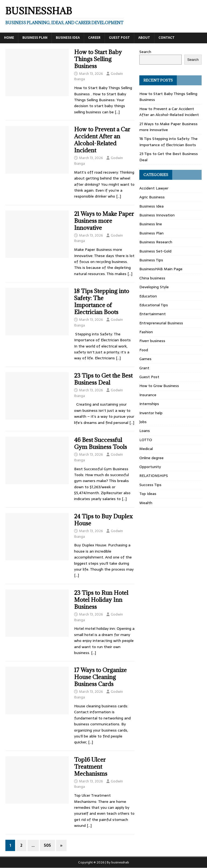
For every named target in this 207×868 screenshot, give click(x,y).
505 (47, 845)
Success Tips (150, 485)
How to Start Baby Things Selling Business (98, 59)
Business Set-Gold (155, 251)
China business (152, 278)
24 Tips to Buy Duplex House (103, 520)
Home (9, 38)
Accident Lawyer (154, 188)
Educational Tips (154, 305)
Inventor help (151, 413)
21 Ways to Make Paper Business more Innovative (104, 221)
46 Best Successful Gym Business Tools (101, 443)
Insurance (148, 395)
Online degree (151, 458)
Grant (144, 368)
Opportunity (150, 467)
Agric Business (152, 197)
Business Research (156, 242)
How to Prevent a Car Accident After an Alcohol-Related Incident (102, 140)
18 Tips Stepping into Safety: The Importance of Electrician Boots (102, 302)
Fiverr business (152, 341)
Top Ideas (148, 494)
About (144, 38)
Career (94, 38)
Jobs (143, 422)
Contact (167, 38)
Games (145, 359)
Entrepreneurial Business (161, 323)
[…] (117, 112)
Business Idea (68, 38)
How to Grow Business (159, 386)
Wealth (146, 503)
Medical (146, 449)
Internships (149, 404)
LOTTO (146, 440)
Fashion (146, 332)
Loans (145, 431)
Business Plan (35, 38)
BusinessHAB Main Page (161, 269)
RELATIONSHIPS (154, 476)
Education (148, 296)
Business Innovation (157, 215)
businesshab (120, 862)
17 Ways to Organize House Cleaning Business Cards (100, 677)
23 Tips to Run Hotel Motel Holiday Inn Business (101, 600)
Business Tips (151, 260)
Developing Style (154, 287)
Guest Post (119, 38)
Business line (151, 224)
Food (144, 350)
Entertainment (153, 314)
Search (145, 52)
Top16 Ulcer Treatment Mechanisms (91, 767)
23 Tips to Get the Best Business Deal (103, 379)
